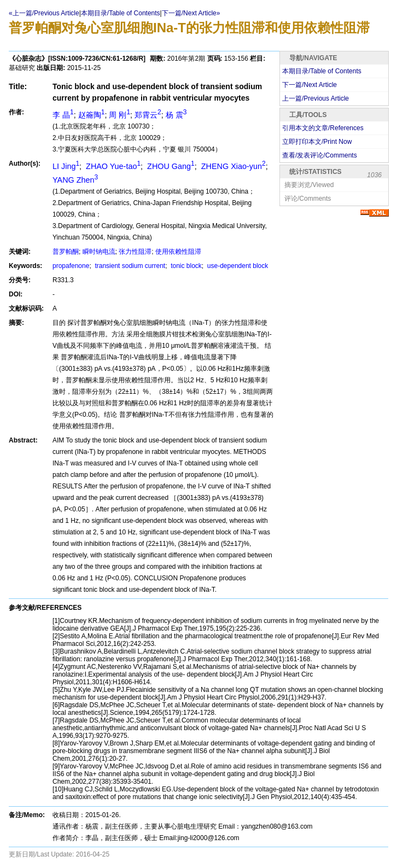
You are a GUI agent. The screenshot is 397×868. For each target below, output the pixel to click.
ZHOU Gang (170, 166)
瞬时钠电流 (99, 252)
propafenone (71, 266)
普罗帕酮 (66, 252)
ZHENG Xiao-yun (232, 166)
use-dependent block (237, 266)
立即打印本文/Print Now (317, 142)
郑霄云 (148, 115)
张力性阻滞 (135, 252)
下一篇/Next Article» (191, 13)
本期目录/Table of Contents (121, 13)
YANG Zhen (75, 180)
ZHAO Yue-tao (112, 166)
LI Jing (66, 166)
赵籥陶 (92, 115)
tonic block (185, 266)
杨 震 (176, 115)
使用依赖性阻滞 (178, 252)
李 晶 (63, 115)
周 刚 (119, 115)
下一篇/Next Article (310, 85)
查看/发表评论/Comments (320, 155)
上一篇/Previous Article (316, 98)
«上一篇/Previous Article (44, 13)
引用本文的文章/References (323, 128)
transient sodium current (129, 266)
